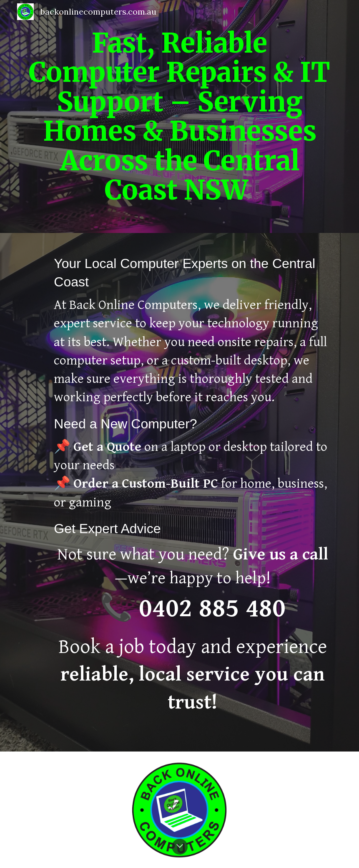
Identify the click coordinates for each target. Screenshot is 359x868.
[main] (180, 116)
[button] (180, 847)
